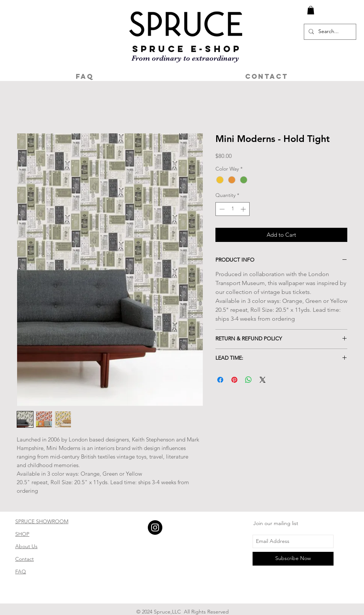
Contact (25, 559)
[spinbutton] (233, 209)
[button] (311, 10)
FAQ (21, 572)
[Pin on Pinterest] (234, 380)
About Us (26, 546)
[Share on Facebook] (220, 380)
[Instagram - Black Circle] (155, 527)
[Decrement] (221, 209)
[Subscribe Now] (293, 559)
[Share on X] (263, 380)
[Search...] (329, 32)
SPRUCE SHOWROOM (42, 521)
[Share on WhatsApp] (248, 380)
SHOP (22, 534)
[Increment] (244, 209)
